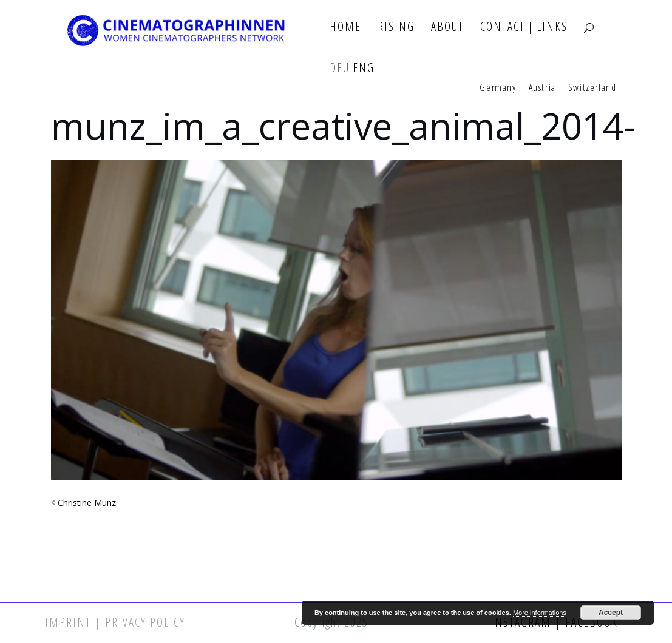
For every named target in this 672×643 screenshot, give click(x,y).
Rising (396, 27)
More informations (540, 613)
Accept (611, 613)
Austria (542, 88)
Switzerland (592, 88)
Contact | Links (524, 27)
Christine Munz (87, 503)
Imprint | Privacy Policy (115, 622)
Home (345, 27)
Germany (498, 88)
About (447, 27)
